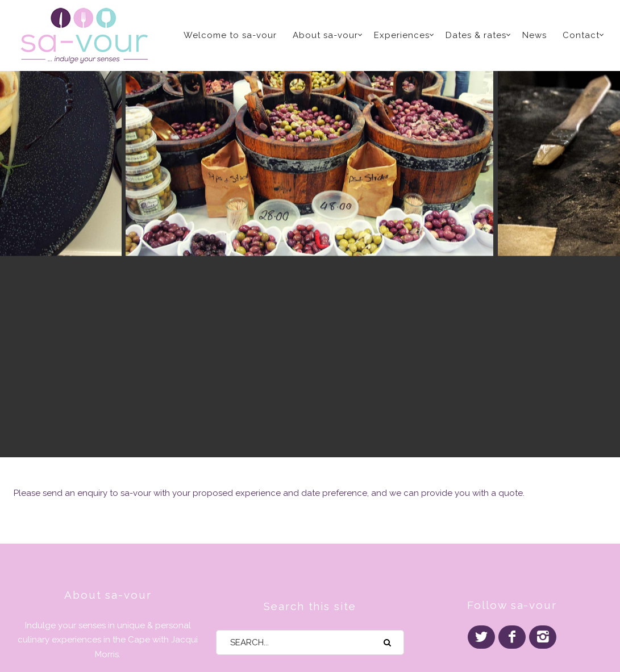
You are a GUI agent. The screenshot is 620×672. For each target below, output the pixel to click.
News (534, 35)
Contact (581, 35)
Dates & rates (476, 35)
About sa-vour (325, 35)
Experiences (402, 35)
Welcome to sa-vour (230, 35)
